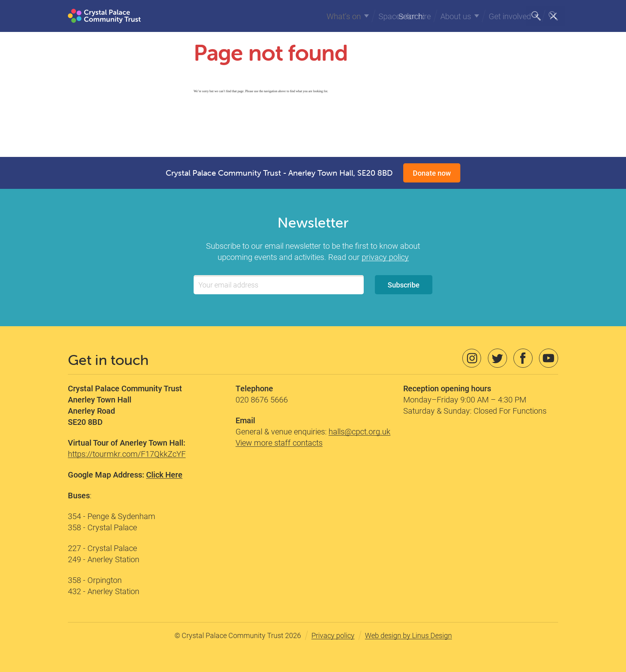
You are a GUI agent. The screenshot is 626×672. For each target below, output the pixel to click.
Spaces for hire (405, 16)
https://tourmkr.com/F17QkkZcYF (127, 454)
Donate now (432, 173)
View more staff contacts (279, 442)
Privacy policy (333, 635)
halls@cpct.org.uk (360, 431)
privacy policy (385, 257)
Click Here (164, 474)
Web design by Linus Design (408, 635)
